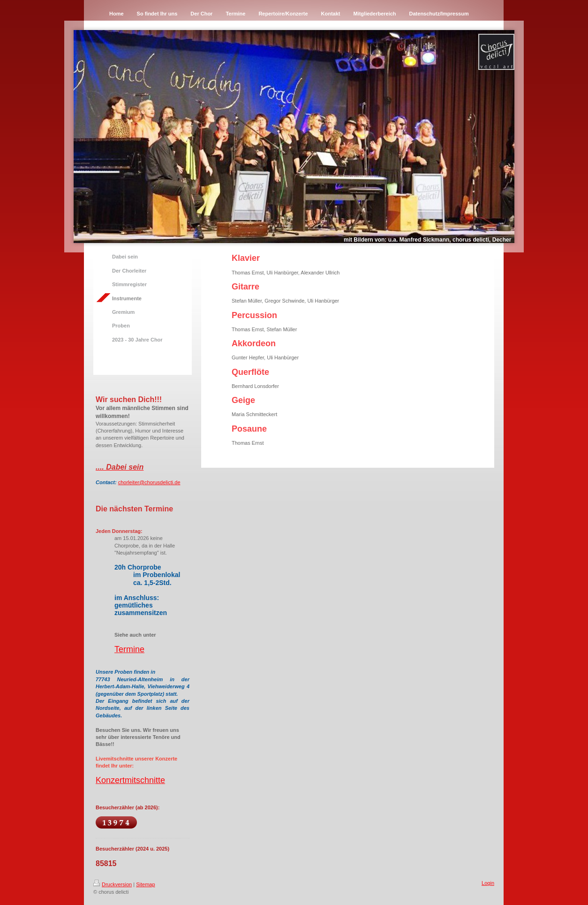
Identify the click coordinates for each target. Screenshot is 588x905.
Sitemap (145, 884)
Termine (129, 649)
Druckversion (113, 884)
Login (488, 883)
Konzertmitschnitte (130, 780)
